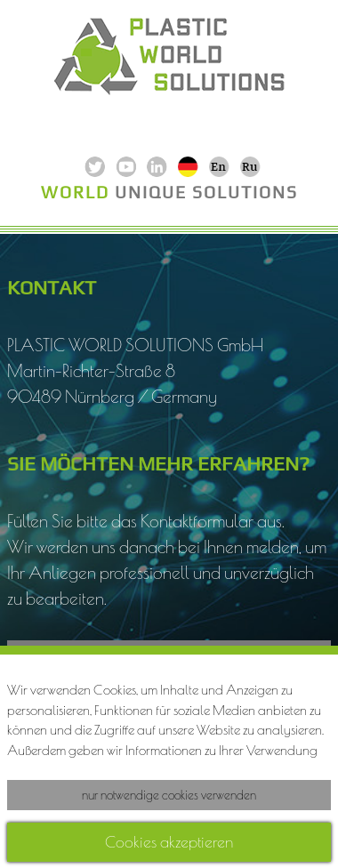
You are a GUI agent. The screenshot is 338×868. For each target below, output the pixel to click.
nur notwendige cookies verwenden (169, 795)
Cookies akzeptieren (169, 842)
